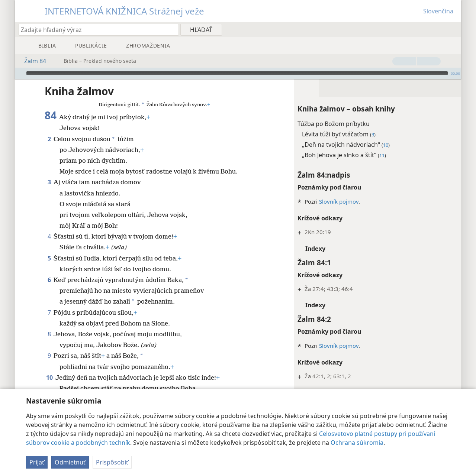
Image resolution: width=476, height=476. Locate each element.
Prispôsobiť (112, 462)
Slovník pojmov (339, 190)
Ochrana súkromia (357, 443)
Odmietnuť (70, 462)
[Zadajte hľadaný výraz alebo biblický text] (95, 30)
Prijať (37, 462)
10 (49, 366)
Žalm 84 (31, 61)
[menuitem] (453, 29)
